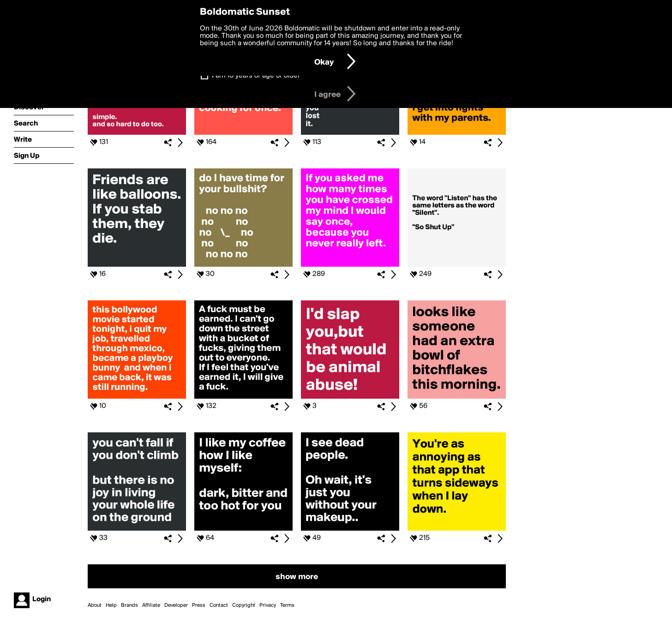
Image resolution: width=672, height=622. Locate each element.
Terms (287, 605)
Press (199, 605)
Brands (129, 605)
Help (111, 605)
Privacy (268, 605)
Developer (176, 605)
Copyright (244, 605)
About (95, 605)
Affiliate (151, 605)
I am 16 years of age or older (256, 76)
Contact (219, 605)
